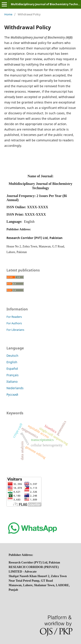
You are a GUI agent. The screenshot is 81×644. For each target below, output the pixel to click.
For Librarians (15, 330)
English (12, 362)
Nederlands (15, 388)
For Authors (14, 323)
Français (13, 375)
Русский (12, 395)
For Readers (14, 317)
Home (8, 14)
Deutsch (12, 356)
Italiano (12, 382)
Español (12, 369)
